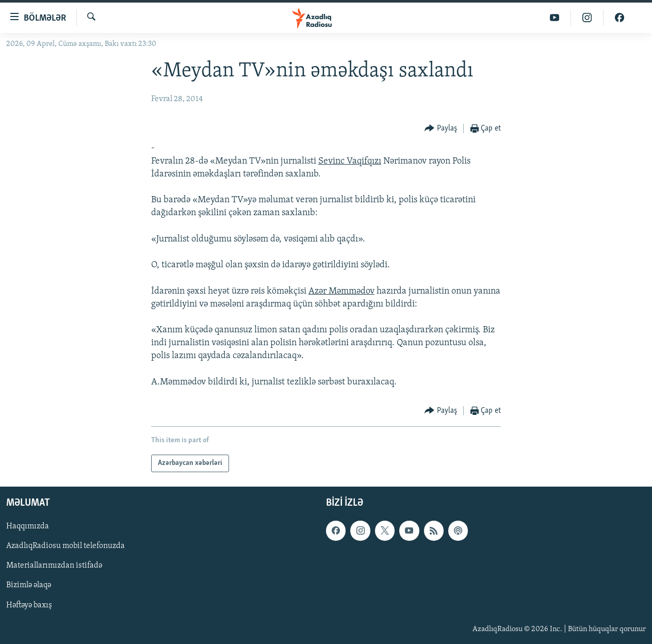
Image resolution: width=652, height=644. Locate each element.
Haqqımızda (28, 526)
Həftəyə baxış (29, 605)
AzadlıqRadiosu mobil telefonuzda (66, 546)
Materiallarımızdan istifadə (54, 566)
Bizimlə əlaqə (29, 586)
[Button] (441, 129)
